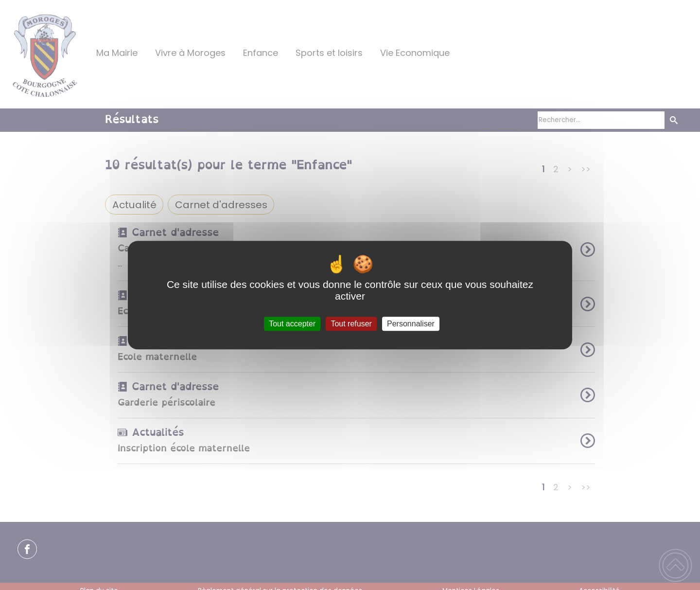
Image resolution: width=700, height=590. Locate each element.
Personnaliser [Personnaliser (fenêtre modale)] (411, 324)
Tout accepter (292, 324)
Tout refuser (351, 324)
